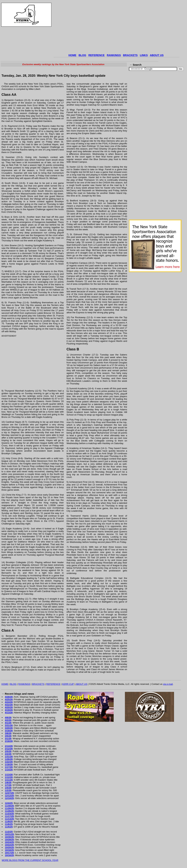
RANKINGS (114, 55)
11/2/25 (9, 832)
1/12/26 (9, 777)
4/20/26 (9, 707)
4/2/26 (8, 720)
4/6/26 (8, 717)
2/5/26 (8, 751)
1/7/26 (8, 785)
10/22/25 (9, 845)
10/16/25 (9, 855)
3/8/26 (8, 733)
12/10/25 (9, 798)
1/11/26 (9, 780)
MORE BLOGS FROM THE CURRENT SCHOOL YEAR (30, 860)
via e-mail (168, 684)
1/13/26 (9, 775)
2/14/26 (9, 746)
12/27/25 (9, 793)
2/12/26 (9, 749)
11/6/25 (9, 824)
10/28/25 (9, 840)
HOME (72, 55)
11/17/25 (9, 816)
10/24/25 (9, 842)
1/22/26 (9, 762)
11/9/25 (9, 822)
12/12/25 (9, 796)
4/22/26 (9, 705)
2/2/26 (8, 754)
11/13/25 (9, 819)
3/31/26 (9, 725)
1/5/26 (8, 788)
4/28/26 (9, 697)
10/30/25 (9, 837)
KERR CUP (68, 684)
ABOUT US (157, 55)
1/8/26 (8, 782)
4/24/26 (9, 702)
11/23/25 (9, 814)
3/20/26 (9, 728)
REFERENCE (97, 55)
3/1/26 (8, 739)
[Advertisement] (116, 28)
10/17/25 (9, 853)
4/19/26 (9, 710)
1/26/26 (9, 759)
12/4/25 (9, 803)
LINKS (144, 55)
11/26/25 (9, 808)
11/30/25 (9, 806)
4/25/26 (9, 699)
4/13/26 (9, 713)
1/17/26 (9, 767)
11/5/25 (9, 827)
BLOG (82, 55)
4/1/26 (8, 723)
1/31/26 (9, 757)
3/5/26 (8, 736)
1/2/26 (8, 790)
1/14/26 (9, 770)
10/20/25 (9, 847)
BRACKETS (130, 55)
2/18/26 (9, 741)
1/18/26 (9, 764)
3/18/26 (9, 731)
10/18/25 (9, 850)
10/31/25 (9, 834)
